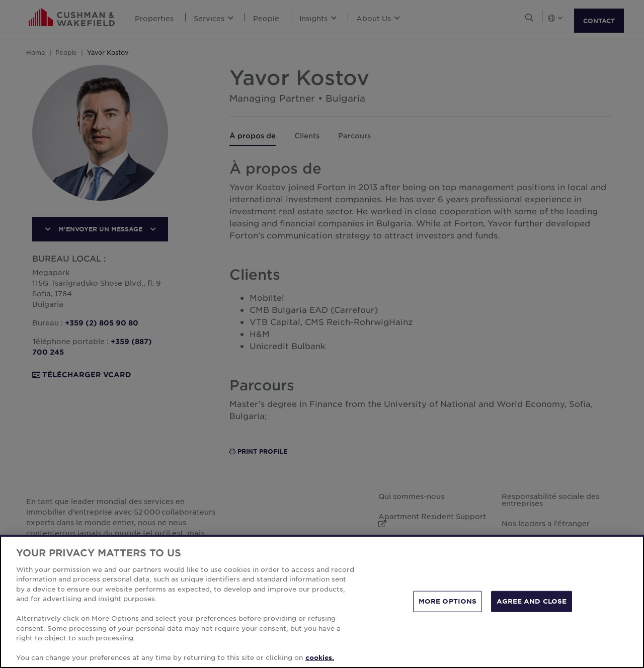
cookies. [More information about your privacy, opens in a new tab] (320, 657)
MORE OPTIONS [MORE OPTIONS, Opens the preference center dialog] (448, 601)
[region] (322, 601)
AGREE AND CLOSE (532, 601)
